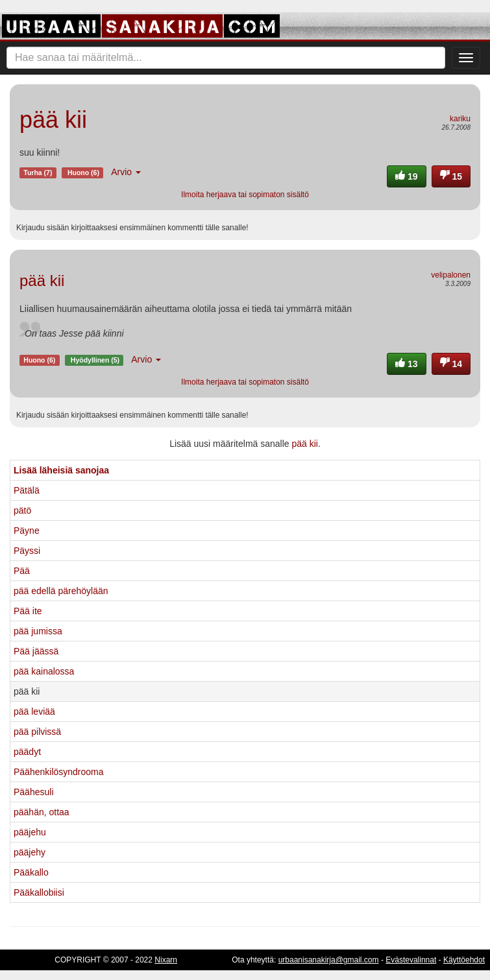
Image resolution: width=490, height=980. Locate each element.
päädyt (27, 752)
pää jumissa (38, 631)
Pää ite (28, 611)
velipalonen (451, 275)
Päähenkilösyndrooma (59, 772)
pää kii (304, 444)
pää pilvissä (37, 732)
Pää (22, 571)
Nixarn (166, 960)
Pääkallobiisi (39, 892)
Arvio (126, 172)
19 (406, 176)
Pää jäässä (36, 651)
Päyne (27, 531)
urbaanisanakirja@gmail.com (329, 960)
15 (451, 176)
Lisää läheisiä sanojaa (61, 470)
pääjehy (30, 852)
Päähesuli (34, 792)
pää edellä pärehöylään (61, 591)
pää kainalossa (44, 671)
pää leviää (34, 711)
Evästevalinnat (411, 960)
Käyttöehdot (464, 960)
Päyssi (27, 551)
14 (451, 364)
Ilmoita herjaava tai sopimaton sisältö (245, 195)
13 (406, 364)
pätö (22, 510)
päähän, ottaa (42, 812)
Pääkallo (31, 872)
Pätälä (27, 490)
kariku (460, 119)
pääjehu (30, 832)
